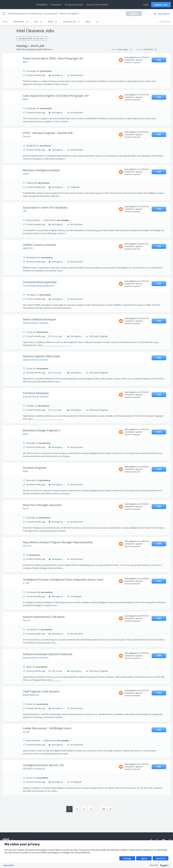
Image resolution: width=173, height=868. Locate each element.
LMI (25, 211)
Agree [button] (144, 858)
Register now (161, 5)
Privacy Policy (9, 865)
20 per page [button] (124, 49)
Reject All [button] (161, 858)
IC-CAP (26, 583)
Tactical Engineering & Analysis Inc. (39, 286)
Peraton (27, 136)
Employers (56, 4)
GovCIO (26, 620)
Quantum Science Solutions (36, 323)
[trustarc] (164, 865)
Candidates (42, 4)
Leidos (26, 174)
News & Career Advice (97, 4)
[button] (21, 22)
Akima (26, 62)
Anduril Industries (31, 695)
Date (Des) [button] (150, 49)
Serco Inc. (27, 546)
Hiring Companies (74, 4)
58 (104, 809)
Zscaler (26, 732)
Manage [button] (127, 858)
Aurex (26, 434)
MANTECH (28, 248)
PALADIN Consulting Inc (34, 769)
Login (146, 4)
